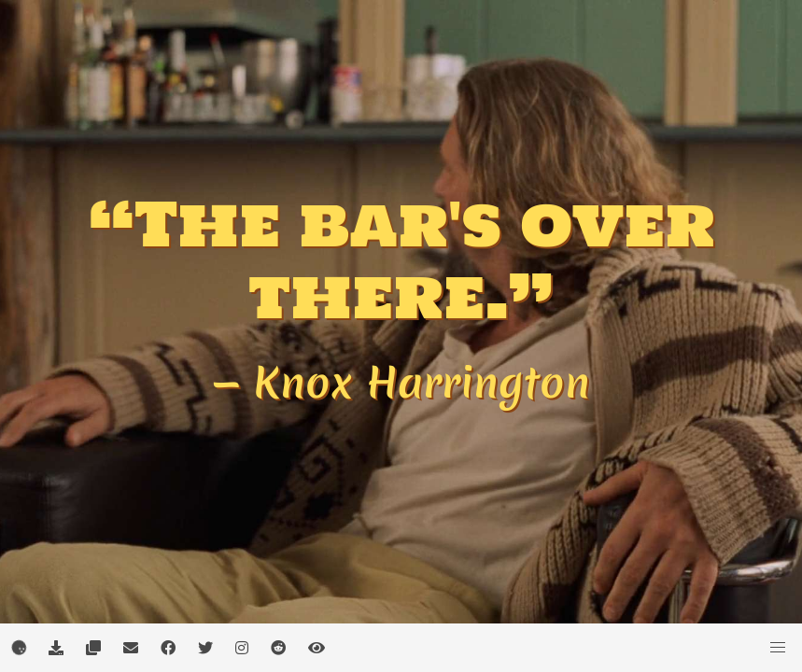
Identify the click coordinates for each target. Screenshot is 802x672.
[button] (778, 648)
